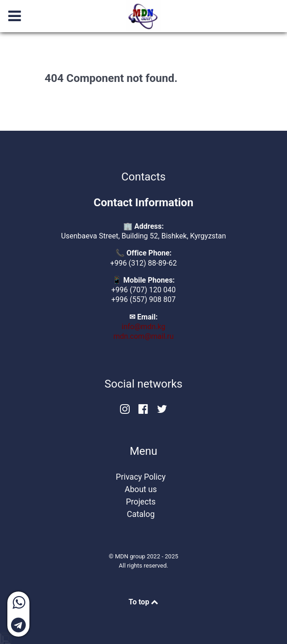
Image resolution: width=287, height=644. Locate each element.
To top (144, 602)
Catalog (141, 514)
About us (141, 489)
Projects (141, 502)
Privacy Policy (141, 477)
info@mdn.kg (144, 327)
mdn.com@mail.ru (144, 336)
